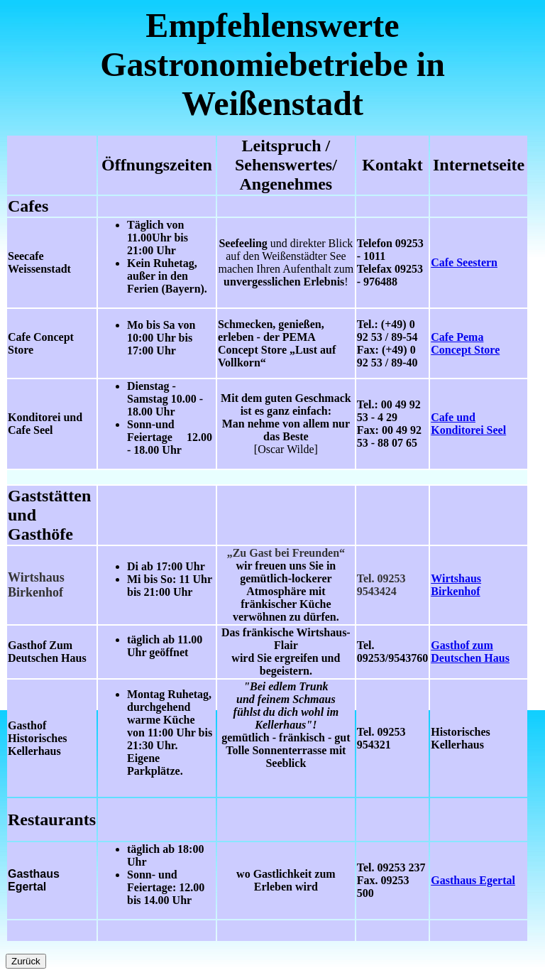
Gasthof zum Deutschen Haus (470, 652)
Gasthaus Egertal (473, 880)
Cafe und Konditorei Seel (468, 424)
